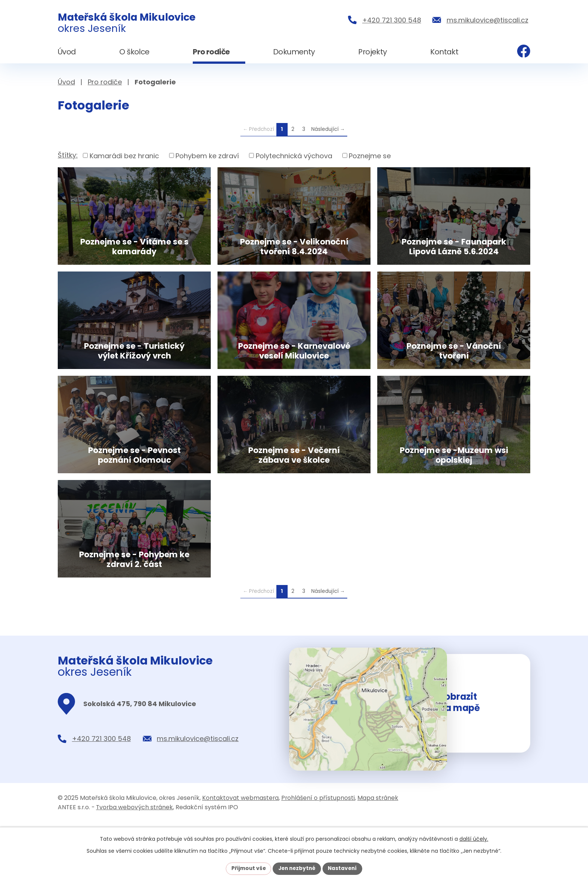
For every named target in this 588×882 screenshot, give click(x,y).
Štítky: (68, 155)
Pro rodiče (105, 82)
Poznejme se (370, 155)
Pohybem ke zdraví (207, 155)
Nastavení (344, 868)
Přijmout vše (247, 868)
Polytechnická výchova (294, 155)
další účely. (474, 838)
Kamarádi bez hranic (124, 155)
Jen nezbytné (297, 868)
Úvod (66, 82)
